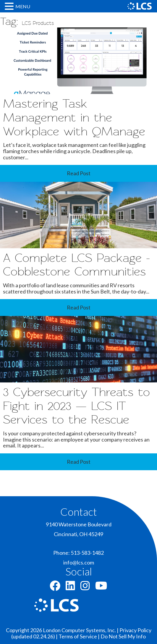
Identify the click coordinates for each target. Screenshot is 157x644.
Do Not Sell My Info (123, 636)
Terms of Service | (80, 636)
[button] (10, 6)
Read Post (79, 173)
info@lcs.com (79, 562)
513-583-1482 (87, 553)
